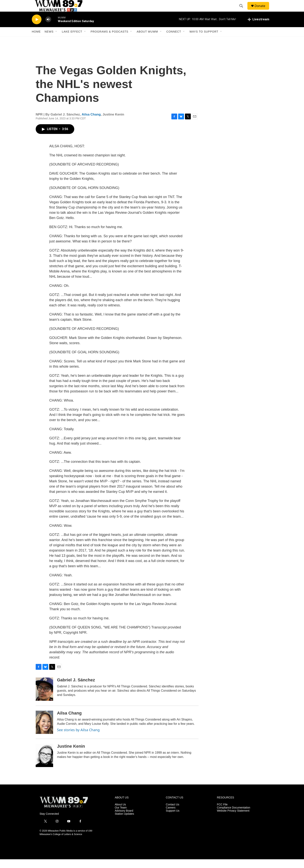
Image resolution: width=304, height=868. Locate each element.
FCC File (222, 813)
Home (36, 40)
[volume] (48, 28)
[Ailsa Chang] (44, 731)
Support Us (173, 819)
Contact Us (172, 813)
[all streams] (258, 28)
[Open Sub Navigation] (56, 40)
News (49, 40)
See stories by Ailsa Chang (78, 739)
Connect (174, 40)
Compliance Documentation (234, 816)
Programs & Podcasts (109, 40)
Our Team (121, 816)
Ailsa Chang (91, 123)
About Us (120, 813)
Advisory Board (124, 819)
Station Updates (124, 823)
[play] (37, 28)
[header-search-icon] (243, 10)
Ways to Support (204, 40)
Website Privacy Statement (233, 819)
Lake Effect (72, 40)
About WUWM (147, 40)
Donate (262, 10)
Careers (171, 816)
